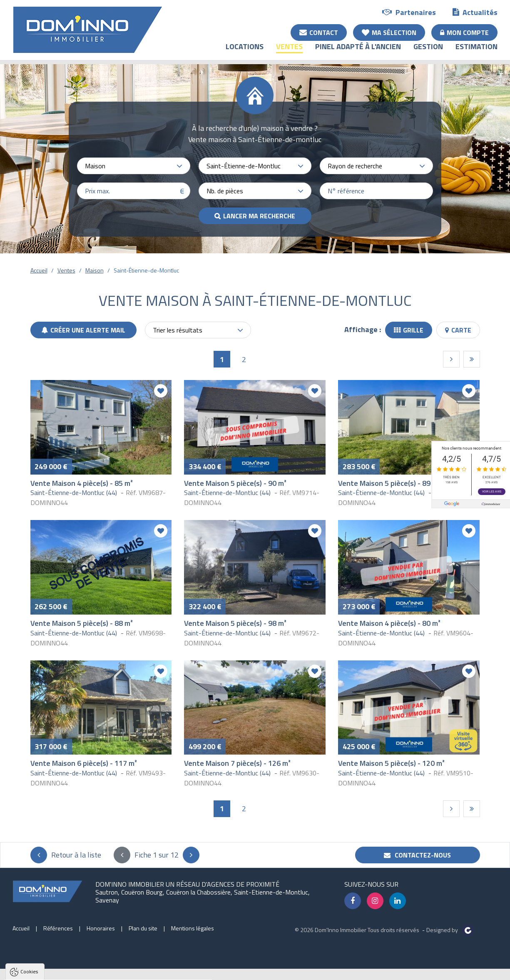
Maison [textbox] (95, 166)
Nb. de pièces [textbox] (225, 191)
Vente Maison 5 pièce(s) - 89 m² (389, 483)
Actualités (475, 12)
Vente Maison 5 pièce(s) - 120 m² (391, 763)
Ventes (289, 52)
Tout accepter (59, 972)
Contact (319, 32)
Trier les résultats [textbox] (178, 330)
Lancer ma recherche (259, 216)
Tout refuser (111, 972)
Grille (409, 330)
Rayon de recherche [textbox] (355, 166)
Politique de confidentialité (48, 952)
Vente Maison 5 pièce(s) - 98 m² (235, 623)
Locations (245, 52)
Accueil (39, 270)
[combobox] (134, 166)
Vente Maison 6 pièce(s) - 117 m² (84, 763)
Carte (458, 330)
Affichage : (363, 329)
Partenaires (409, 12)
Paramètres (160, 972)
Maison (95, 270)
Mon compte (464, 32)
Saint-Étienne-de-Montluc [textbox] (244, 166)
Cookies (29, 869)
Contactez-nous (417, 855)
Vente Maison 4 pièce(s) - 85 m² (82, 483)
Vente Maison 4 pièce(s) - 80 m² (389, 623)
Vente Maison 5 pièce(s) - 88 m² (82, 623)
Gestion (428, 52)
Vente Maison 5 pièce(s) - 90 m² (235, 483)
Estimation (476, 52)
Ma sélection (389, 32)
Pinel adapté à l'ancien (358, 52)
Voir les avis (492, 492)
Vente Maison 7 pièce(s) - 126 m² (237, 763)
